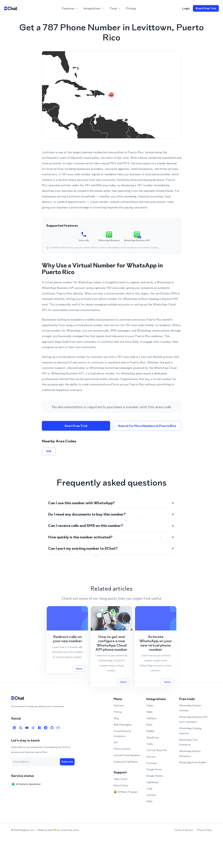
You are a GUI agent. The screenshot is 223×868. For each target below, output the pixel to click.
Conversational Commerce (122, 733)
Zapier (150, 705)
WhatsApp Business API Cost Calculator (193, 719)
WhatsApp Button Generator (190, 754)
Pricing (131, 8)
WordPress (153, 737)
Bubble (150, 731)
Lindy (149, 788)
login (186, 8)
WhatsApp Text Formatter (188, 742)
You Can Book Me (157, 750)
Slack (149, 725)
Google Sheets (155, 776)
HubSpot (152, 718)
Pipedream (152, 782)
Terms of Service (184, 830)
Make (149, 712)
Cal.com (151, 757)
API (116, 742)
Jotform (151, 795)
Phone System (122, 749)
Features (70, 8)
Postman (152, 763)
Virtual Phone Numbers (127, 755)
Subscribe (67, 762)
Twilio (150, 744)
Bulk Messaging (122, 725)
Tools (115, 8)
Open (79, 682)
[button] (111, 503)
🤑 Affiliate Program (126, 792)
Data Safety (121, 785)
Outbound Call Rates (126, 762)
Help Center (121, 779)
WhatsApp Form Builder (193, 762)
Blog (116, 718)
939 (49, 451)
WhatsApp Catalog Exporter (190, 731)
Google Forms (154, 769)
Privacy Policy (204, 830)
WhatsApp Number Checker (190, 708)
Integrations (94, 8)
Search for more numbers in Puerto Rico (147, 426)
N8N (149, 801)
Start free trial (206, 8)
